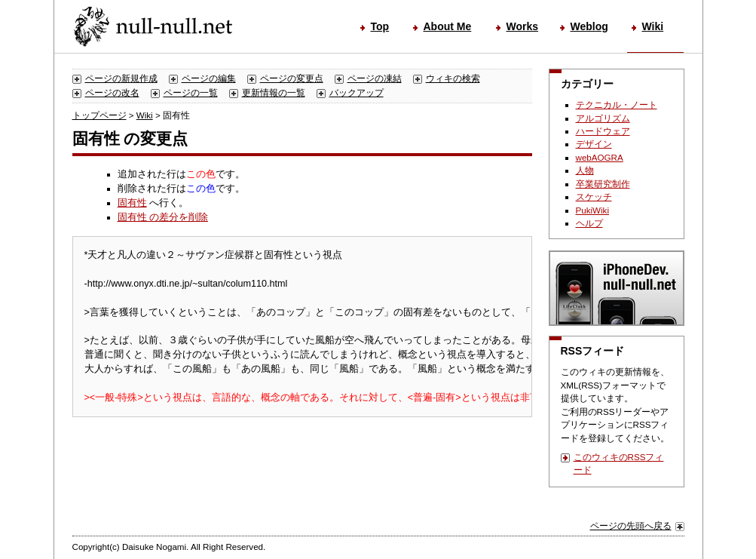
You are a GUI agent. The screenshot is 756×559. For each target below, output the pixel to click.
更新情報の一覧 (274, 92)
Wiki (653, 26)
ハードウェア (603, 131)
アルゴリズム (603, 118)
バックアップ (357, 92)
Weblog (589, 26)
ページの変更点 (292, 78)
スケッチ (594, 197)
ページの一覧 (191, 92)
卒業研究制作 (603, 184)
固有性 (132, 203)
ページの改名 (112, 92)
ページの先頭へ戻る (631, 525)
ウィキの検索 (453, 78)
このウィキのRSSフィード (619, 463)
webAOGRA (600, 157)
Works (523, 26)
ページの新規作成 (121, 78)
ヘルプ (589, 223)
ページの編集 (209, 78)
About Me (448, 26)
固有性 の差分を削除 (163, 217)
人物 (585, 170)
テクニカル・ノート (617, 104)
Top (380, 26)
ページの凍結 (375, 78)
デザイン (594, 144)
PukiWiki (593, 210)
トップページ (99, 115)
